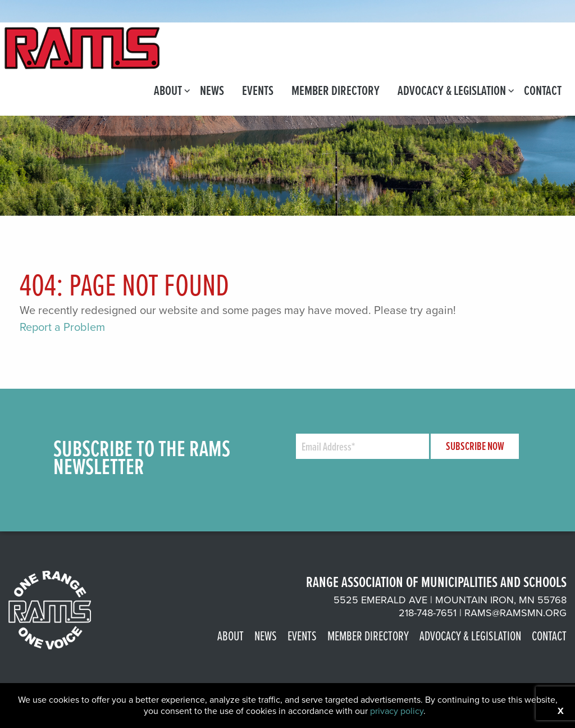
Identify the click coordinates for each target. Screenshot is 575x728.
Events (258, 90)
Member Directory (336, 90)
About (168, 90)
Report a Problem (62, 327)
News (212, 90)
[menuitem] (168, 90)
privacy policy (397, 711)
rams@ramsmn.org (515, 613)
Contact (543, 90)
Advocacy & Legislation (452, 90)
